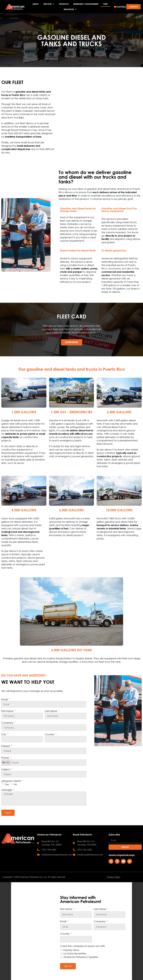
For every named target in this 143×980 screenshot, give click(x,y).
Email (5, 699)
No (15, 784)
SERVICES (49, 4)
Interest (6, 746)
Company (8, 723)
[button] (71, 883)
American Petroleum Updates (81, 957)
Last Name (51, 711)
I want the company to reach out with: (83, 946)
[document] (71, 931)
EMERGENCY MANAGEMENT (86, 4)
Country (50, 734)
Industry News (71, 950)
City (4, 734)
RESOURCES (70, 9)
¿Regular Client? (11, 781)
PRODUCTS (64, 4)
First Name (8, 711)
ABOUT (36, 4)
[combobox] (6, 763)
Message (7, 790)
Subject (6, 769)
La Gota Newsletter (75, 953)
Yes (7, 784)
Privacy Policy (114, 877)
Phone (6, 758)
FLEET (105, 4)
